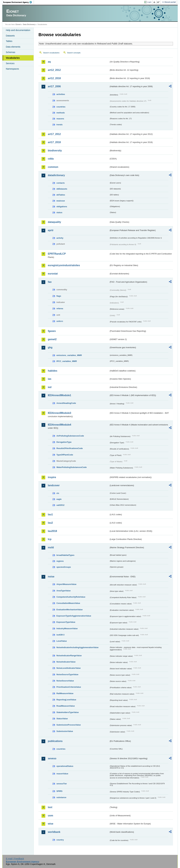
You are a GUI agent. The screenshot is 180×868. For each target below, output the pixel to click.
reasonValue (62, 774)
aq (49, 62)
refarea (60, 308)
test (50, 807)
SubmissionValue (65, 731)
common (53, 167)
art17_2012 (54, 134)
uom (50, 816)
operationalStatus (65, 766)
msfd (51, 547)
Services (10, 63)
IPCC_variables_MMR (67, 361)
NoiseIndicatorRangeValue (69, 656)
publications (55, 741)
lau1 (50, 514)
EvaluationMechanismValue (69, 610)
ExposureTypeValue (66, 622)
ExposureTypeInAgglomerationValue (74, 616)
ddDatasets (62, 189)
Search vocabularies (51, 53)
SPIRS (59, 791)
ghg (50, 347)
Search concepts (74, 53)
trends (59, 125)
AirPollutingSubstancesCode (70, 436)
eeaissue (61, 201)
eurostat (53, 274)
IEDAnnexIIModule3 (59, 413)
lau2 (50, 523)
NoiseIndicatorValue (66, 662)
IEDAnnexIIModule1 (59, 395)
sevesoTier (62, 784)
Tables (9, 41)
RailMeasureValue (65, 693)
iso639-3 (60, 635)
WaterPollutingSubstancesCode (72, 467)
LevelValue (62, 641)
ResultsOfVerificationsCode (70, 448)
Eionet (18, 24)
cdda (51, 159)
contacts (60, 183)
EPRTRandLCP (57, 254)
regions (60, 561)
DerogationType (64, 442)
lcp (50, 539)
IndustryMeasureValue (67, 628)
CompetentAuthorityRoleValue (71, 597)
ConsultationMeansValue (68, 603)
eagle (59, 499)
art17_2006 (54, 86)
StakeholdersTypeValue (68, 712)
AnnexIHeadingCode (66, 403)
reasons (60, 119)
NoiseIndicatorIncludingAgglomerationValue (77, 647)
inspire (52, 477)
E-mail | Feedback (15, 859)
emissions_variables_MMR (69, 355)
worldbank (54, 832)
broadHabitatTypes (65, 555)
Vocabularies (13, 58)
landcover (54, 485)
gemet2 (52, 339)
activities (61, 94)
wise (51, 824)
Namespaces (12, 69)
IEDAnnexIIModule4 (59, 425)
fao (50, 282)
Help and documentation (18, 30)
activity (60, 238)
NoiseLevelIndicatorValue (68, 668)
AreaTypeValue (63, 591)
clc (58, 493)
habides (52, 371)
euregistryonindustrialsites (64, 265)
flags (59, 296)
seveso (52, 758)
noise (51, 577)
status (59, 212)
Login (149, 2)
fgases (52, 331)
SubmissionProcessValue (69, 725)
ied (50, 387)
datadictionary (56, 175)
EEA (19, 2)
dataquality (54, 222)
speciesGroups (64, 567)
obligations (62, 207)
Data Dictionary (29, 24)
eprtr (51, 230)
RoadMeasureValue (65, 706)
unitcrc (60, 321)
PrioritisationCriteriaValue (69, 687)
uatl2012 (60, 505)
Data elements (13, 47)
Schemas (10, 52)
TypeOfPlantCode (65, 455)
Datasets (10, 36)
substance (61, 797)
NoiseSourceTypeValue (67, 674)
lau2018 (52, 531)
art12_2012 (54, 70)
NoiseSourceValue (65, 681)
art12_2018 (54, 78)
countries (61, 107)
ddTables (61, 195)
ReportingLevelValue (66, 700)
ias (49, 379)
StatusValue (62, 719)
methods (60, 113)
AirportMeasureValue (66, 584)
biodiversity (55, 151)
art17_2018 (54, 142)
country (60, 840)
